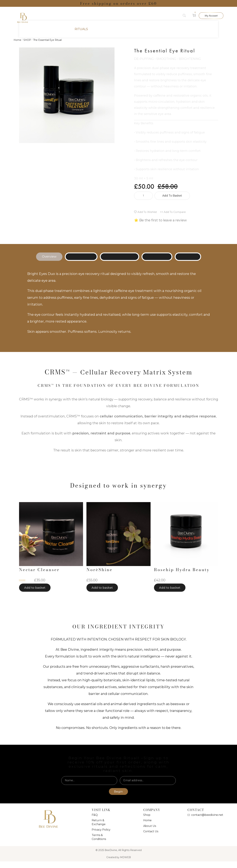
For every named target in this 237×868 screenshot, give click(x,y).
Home (17, 40)
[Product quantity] (143, 196)
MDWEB (125, 857)
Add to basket (172, 196)
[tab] (49, 257)
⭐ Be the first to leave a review (160, 220)
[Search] (186, 15)
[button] (211, 16)
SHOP (27, 40)
